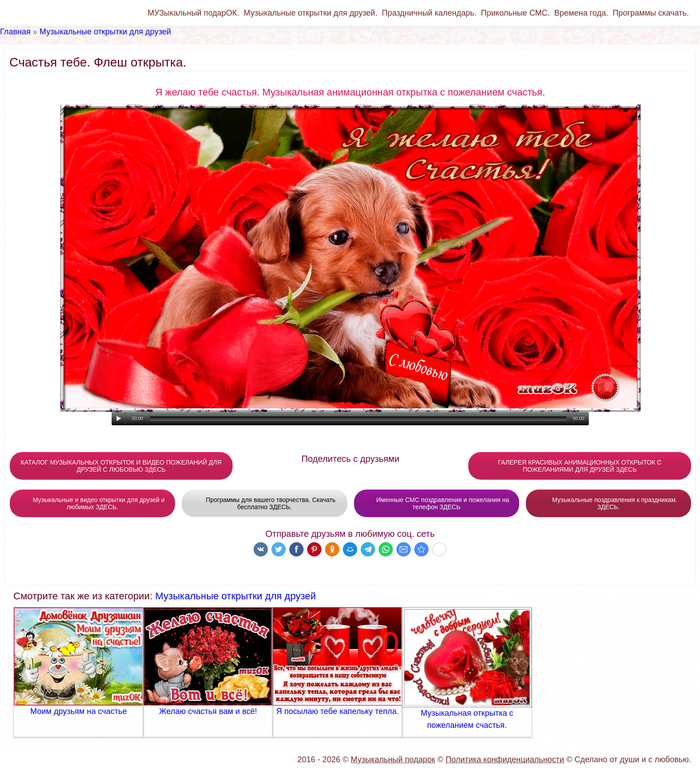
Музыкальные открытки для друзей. (310, 13)
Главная (15, 32)
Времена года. (581, 13)
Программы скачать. (651, 13)
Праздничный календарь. (429, 13)
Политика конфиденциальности (505, 760)
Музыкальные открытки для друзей (105, 32)
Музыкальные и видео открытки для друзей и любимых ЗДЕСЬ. (93, 503)
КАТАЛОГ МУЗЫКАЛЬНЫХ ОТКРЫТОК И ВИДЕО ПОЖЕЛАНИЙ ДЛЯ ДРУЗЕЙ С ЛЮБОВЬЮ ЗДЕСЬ (121, 466)
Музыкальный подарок (393, 760)
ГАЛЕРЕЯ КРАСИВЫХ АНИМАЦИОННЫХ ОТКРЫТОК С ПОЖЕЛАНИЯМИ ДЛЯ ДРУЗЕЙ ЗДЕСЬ (580, 466)
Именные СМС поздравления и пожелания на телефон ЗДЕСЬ (436, 503)
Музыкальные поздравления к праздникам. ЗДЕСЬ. (608, 503)
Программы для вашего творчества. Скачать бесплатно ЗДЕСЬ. (265, 503)
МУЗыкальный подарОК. (193, 13)
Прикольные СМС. (515, 13)
